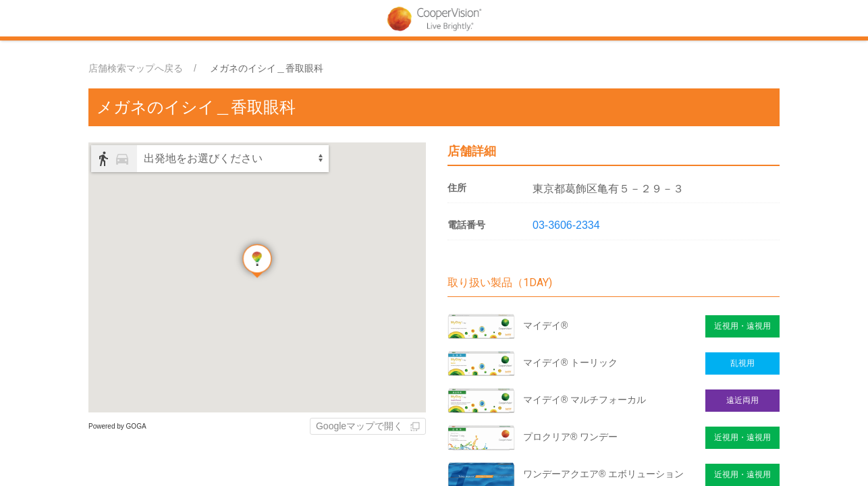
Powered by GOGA (117, 426)
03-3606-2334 (566, 225)
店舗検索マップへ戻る (136, 68)
